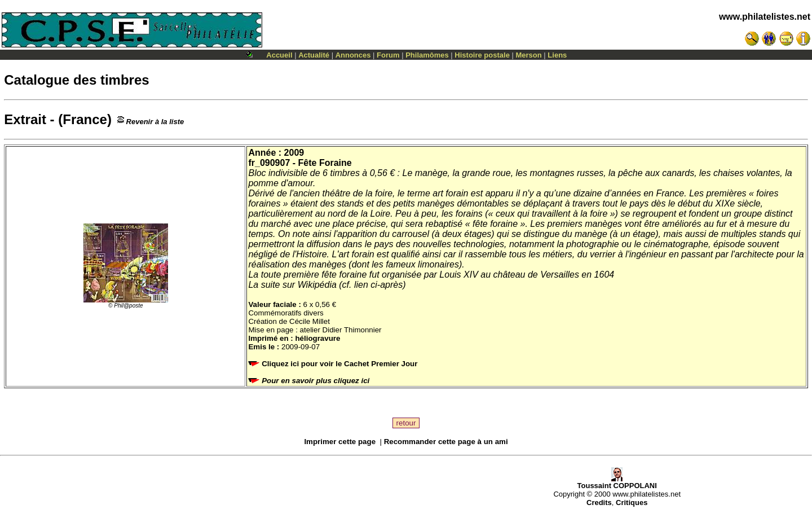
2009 (294, 153)
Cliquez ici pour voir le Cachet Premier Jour (334, 364)
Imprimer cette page (340, 442)
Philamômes (427, 55)
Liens (557, 55)
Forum (388, 55)
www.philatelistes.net (765, 17)
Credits (599, 503)
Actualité (314, 55)
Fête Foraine (325, 163)
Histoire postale (482, 55)
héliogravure (317, 338)
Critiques (632, 503)
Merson (529, 55)
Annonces (353, 55)
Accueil (279, 55)
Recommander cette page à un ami (446, 442)
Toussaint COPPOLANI (617, 482)
